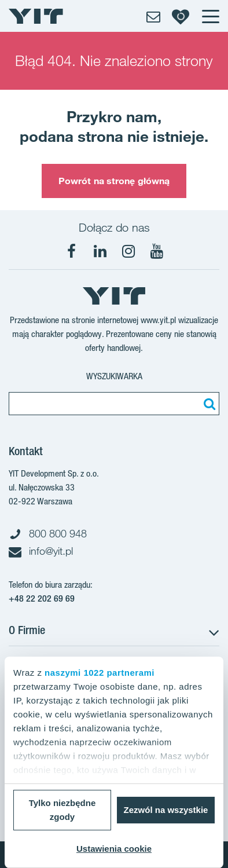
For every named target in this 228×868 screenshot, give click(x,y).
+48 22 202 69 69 (42, 598)
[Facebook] (72, 251)
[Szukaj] (208, 404)
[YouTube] (157, 251)
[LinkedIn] (100, 251)
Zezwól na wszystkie (166, 810)
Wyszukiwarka (114, 376)
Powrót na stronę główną (114, 181)
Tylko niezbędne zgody (62, 810)
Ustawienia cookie (114, 849)
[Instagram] (128, 251)
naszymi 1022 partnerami (100, 673)
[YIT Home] (36, 16)
